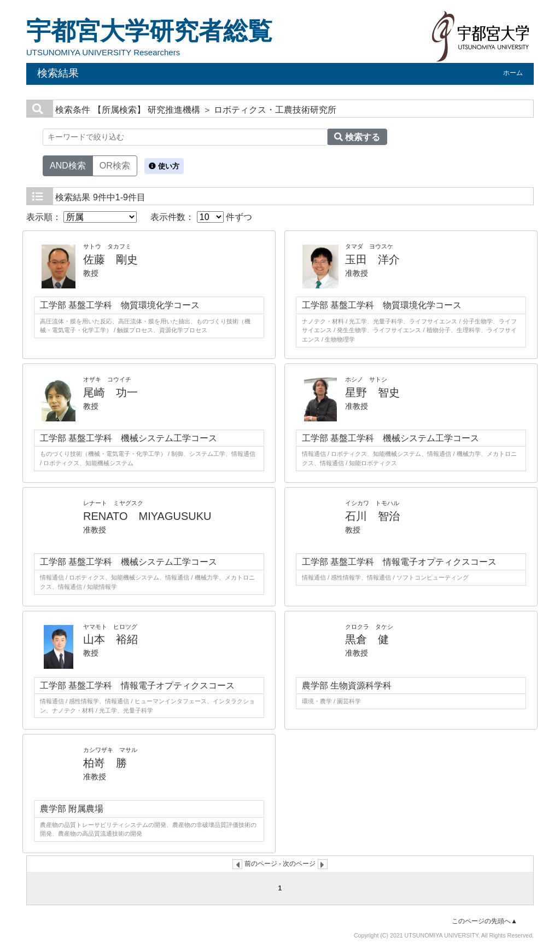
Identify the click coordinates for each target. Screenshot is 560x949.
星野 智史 (372, 392)
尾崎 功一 (110, 392)
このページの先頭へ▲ (485, 921)
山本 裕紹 (110, 639)
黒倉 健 (367, 639)
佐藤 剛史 (110, 259)
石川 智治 (372, 516)
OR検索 (115, 165)
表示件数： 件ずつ (201, 217)
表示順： (81, 217)
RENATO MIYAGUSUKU (147, 516)
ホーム (513, 73)
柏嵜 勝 (105, 763)
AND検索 (68, 165)
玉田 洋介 (372, 259)
